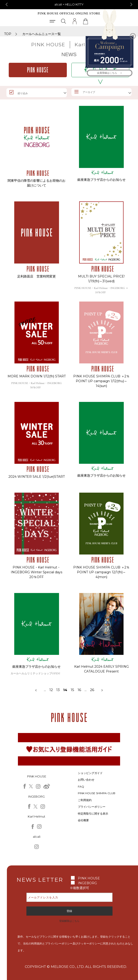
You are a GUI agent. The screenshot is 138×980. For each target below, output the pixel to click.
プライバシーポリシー (92, 807)
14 (65, 690)
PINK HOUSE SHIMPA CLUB (97, 793)
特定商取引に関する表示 (93, 814)
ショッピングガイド (90, 773)
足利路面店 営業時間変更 (37, 276)
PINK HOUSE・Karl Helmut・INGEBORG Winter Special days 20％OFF (37, 572)
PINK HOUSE (89, 878)
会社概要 (83, 820)
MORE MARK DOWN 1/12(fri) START (37, 376)
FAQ (81, 786)
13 (60, 690)
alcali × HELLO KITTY (69, 4)
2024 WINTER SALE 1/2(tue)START (37, 477)
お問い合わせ (86, 780)
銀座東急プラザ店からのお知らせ (101, 180)
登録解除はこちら (69, 921)
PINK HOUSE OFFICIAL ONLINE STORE (69, 14)
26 (92, 690)
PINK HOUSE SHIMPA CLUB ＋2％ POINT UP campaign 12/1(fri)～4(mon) (101, 572)
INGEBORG (87, 883)
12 (51, 690)
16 (79, 690)
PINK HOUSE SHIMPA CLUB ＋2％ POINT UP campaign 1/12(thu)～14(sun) (101, 381)
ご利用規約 (85, 800)
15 (72, 690)
